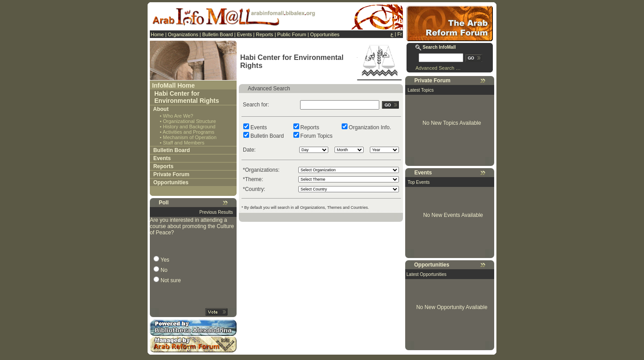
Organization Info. (370, 127)
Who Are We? (178, 116)
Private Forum (172, 174)
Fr (400, 34)
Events (245, 34)
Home (157, 34)
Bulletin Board (218, 34)
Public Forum (292, 34)
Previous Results (216, 212)
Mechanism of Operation (190, 137)
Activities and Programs (189, 132)
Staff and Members (184, 143)
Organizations (183, 34)
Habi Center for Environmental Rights (187, 97)
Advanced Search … (438, 68)
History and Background (189, 127)
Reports (265, 34)
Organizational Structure (189, 121)
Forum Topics (317, 136)
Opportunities (325, 34)
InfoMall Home (174, 85)
